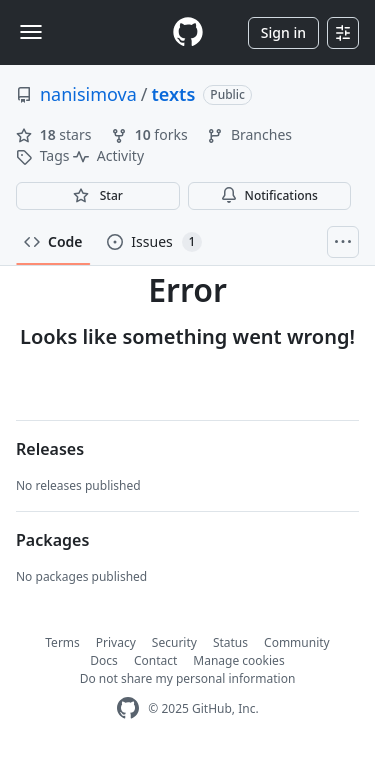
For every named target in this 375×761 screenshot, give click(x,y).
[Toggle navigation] (31, 32)
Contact (155, 660)
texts (174, 94)
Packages (52, 540)
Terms (62, 642)
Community (297, 642)
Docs (104, 660)
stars (55, 134)
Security (174, 642)
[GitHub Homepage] (128, 708)
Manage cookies (238, 660)
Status (230, 642)
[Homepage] (188, 32)
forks (151, 134)
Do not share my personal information (188, 678)
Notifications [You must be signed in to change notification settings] (269, 195)
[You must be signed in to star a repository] (98, 196)
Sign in (283, 32)
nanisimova (88, 94)
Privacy (116, 642)
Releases (50, 449)
